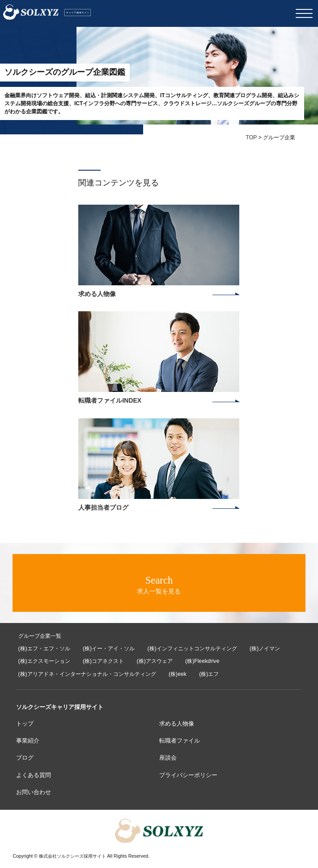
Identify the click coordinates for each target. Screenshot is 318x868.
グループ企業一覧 (40, 636)
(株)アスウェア (155, 661)
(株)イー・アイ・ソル (109, 649)
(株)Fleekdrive (202, 661)
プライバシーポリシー (188, 775)
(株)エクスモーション (44, 661)
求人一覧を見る (159, 585)
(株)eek (178, 674)
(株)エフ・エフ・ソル (44, 649)
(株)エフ (209, 674)
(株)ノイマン (265, 649)
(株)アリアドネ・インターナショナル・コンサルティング (87, 674)
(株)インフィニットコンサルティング (192, 649)
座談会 (168, 758)
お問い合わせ (34, 792)
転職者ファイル (180, 741)
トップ (25, 724)
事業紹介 (28, 741)
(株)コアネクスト (103, 661)
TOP (251, 138)
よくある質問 (34, 775)
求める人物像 (177, 724)
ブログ (25, 758)
